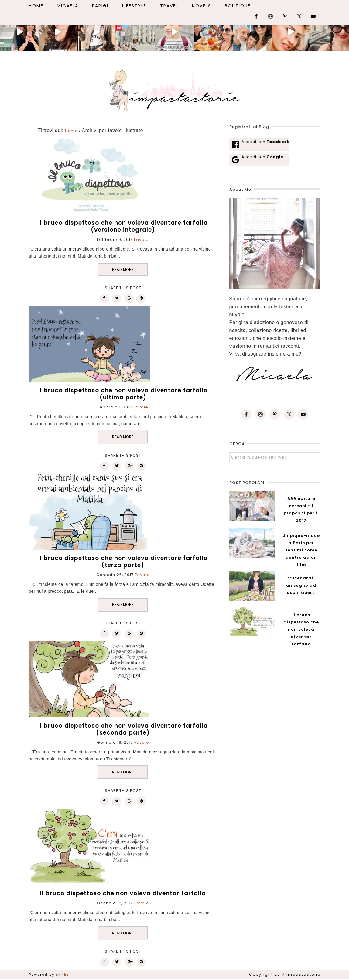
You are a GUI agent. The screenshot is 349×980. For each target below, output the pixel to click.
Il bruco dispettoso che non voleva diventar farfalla (123, 893)
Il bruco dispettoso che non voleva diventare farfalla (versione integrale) (123, 226)
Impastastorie (175, 90)
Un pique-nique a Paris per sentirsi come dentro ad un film (301, 550)
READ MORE (123, 270)
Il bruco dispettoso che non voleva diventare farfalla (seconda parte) (123, 729)
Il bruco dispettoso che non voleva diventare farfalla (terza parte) (123, 562)
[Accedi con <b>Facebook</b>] (260, 145)
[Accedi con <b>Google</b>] (260, 160)
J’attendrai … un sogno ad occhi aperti (301, 585)
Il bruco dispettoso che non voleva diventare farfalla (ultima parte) (123, 394)
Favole (141, 239)
